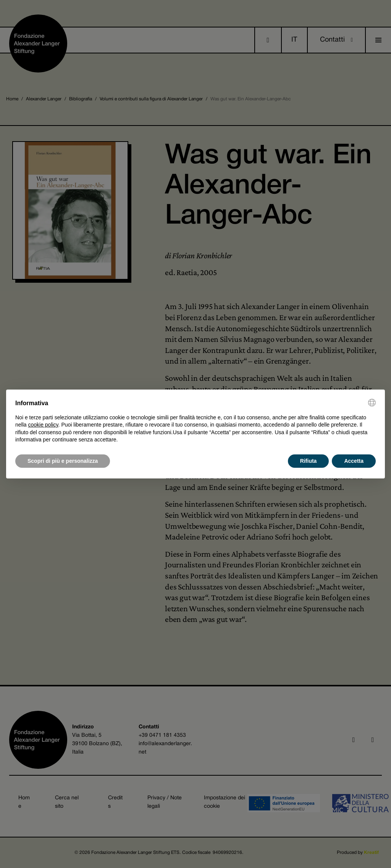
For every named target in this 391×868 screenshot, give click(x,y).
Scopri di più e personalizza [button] (63, 461)
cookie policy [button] (43, 425)
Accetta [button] (354, 461)
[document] (195, 421)
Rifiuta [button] (309, 461)
